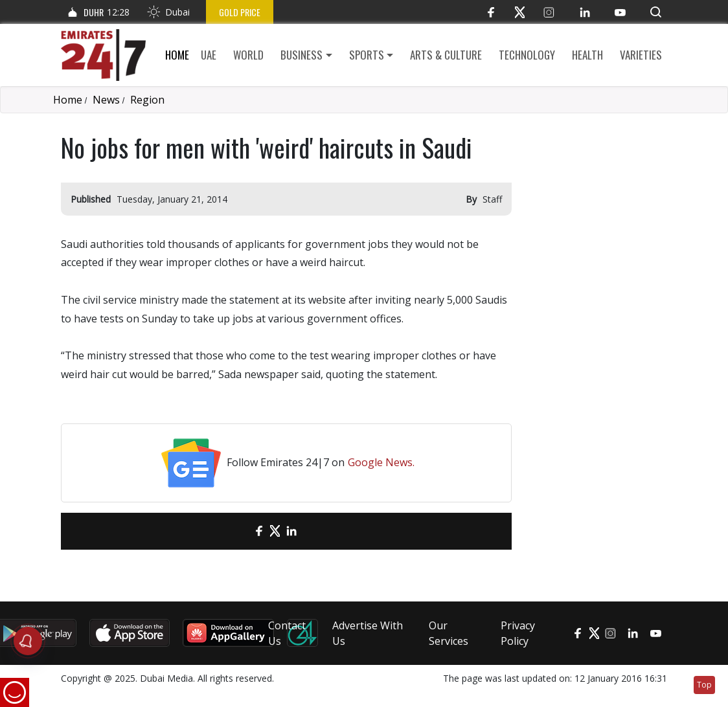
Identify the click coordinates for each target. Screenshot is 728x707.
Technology (527, 55)
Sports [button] (367, 55)
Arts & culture (446, 55)
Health (587, 55)
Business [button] (301, 55)
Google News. (381, 462)
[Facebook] (491, 12)
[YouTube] (620, 12)
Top (704, 685)
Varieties (641, 55)
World (248, 55)
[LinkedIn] (585, 12)
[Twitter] (520, 12)
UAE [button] (209, 55)
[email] (236, 531)
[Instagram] (549, 12)
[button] (656, 12)
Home (177, 55)
